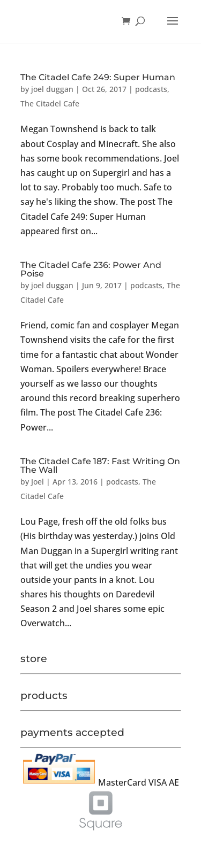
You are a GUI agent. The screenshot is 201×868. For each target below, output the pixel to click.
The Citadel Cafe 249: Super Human (98, 77)
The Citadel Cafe (50, 103)
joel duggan (52, 89)
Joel (38, 482)
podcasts (151, 89)
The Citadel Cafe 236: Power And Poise (91, 269)
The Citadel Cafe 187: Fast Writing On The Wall (100, 466)
